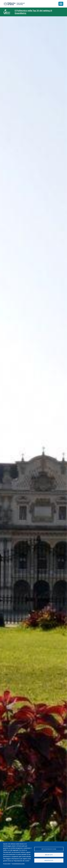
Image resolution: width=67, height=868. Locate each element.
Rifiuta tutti (49, 855)
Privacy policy (7, 864)
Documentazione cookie (18, 864)
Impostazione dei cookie (49, 849)
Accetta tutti (49, 860)
